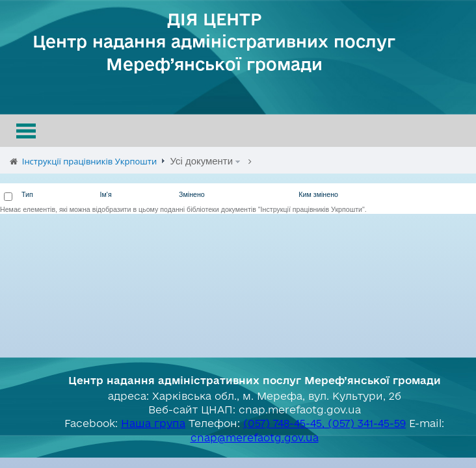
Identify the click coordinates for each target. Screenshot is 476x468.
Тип (27, 194)
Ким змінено (318, 194)
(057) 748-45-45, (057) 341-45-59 (324, 423)
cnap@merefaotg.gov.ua (255, 437)
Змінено (192, 194)
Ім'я (106, 194)
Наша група (153, 423)
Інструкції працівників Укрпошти (89, 161)
